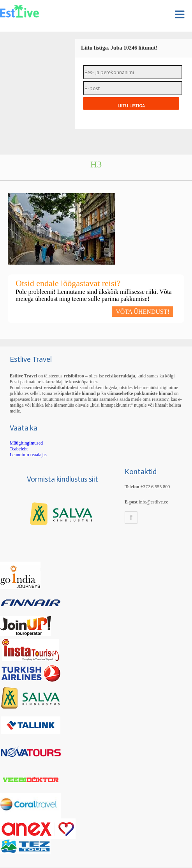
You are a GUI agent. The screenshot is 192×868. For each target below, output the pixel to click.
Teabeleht (19, 449)
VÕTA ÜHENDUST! (143, 312)
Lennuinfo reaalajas (28, 455)
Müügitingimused (26, 443)
